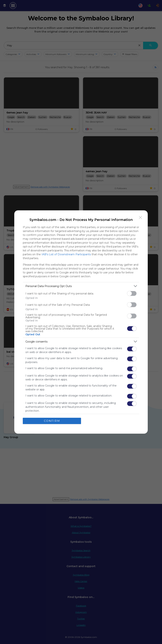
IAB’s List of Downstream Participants (66, 254)
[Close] (140, 218)
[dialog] (81, 322)
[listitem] (81, 286)
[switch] (132, 293)
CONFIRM (52, 421)
